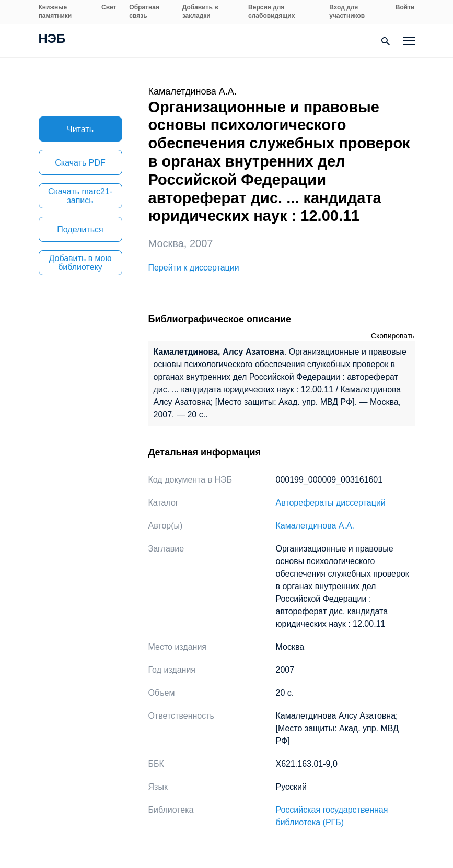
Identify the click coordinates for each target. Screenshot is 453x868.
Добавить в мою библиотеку (80, 263)
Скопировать (393, 336)
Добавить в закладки (200, 11)
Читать (80, 129)
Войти (405, 7)
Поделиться (80, 230)
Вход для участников (347, 11)
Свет (109, 7)
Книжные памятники (55, 11)
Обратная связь (144, 11)
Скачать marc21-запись (80, 196)
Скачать (80, 163)
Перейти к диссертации (194, 268)
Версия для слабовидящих (271, 11)
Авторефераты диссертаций (331, 503)
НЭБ (52, 40)
